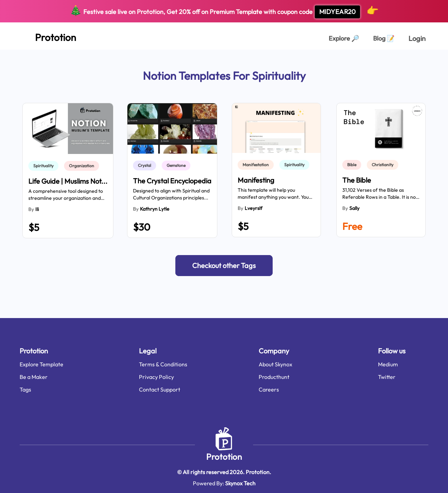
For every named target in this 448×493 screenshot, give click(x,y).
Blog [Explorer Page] (384, 38)
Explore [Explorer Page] (344, 38)
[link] (45, 166)
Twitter (387, 377)
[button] (224, 266)
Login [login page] (417, 38)
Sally (354, 208)
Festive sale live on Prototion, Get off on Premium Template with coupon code (224, 11)
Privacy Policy (156, 377)
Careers (269, 389)
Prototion (224, 457)
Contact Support (160, 389)
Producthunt (274, 377)
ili (37, 209)
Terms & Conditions (163, 364)
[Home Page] (48, 36)
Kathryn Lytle (155, 209)
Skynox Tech (240, 483)
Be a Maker (34, 377)
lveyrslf (254, 208)
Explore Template (41, 364)
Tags (25, 389)
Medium (388, 364)
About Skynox (275, 364)
